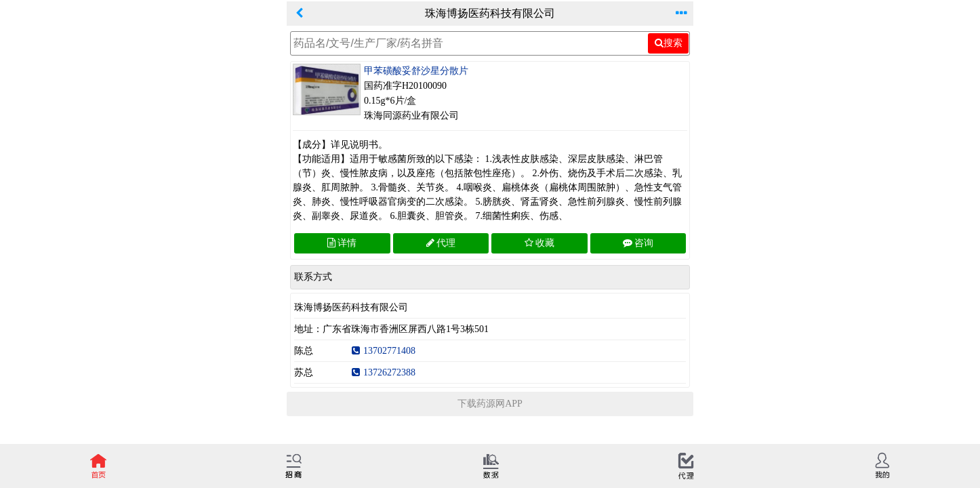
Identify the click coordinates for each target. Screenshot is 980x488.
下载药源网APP (490, 404)
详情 (342, 243)
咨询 (638, 243)
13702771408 (384, 351)
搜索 (669, 43)
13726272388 (384, 372)
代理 (441, 243)
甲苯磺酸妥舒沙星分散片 (416, 71)
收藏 (539, 243)
